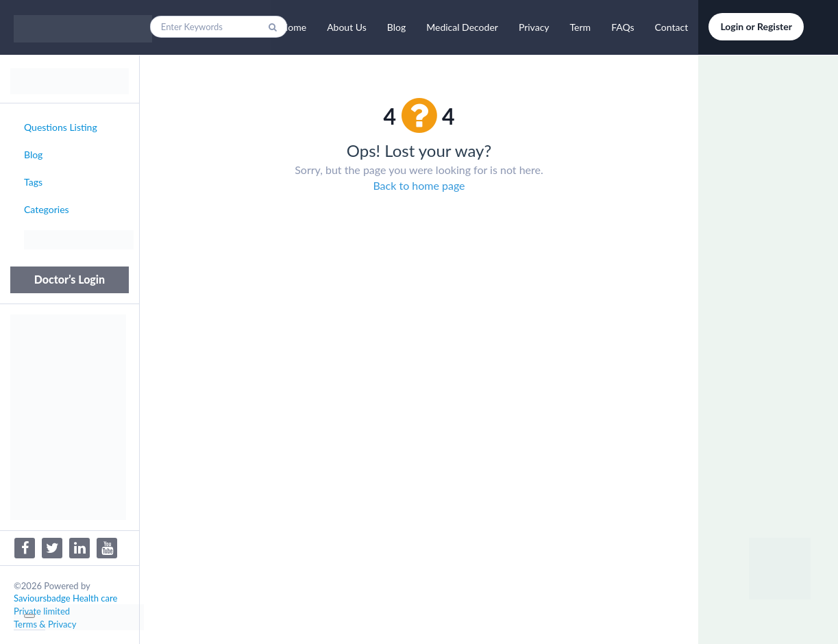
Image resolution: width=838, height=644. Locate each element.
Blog (396, 27)
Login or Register (756, 26)
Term (581, 27)
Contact (672, 27)
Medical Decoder (462, 27)
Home (294, 27)
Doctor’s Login (70, 279)
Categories (47, 209)
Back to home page (419, 185)
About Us (347, 27)
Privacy (534, 27)
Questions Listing (61, 127)
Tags (33, 182)
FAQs (623, 27)
